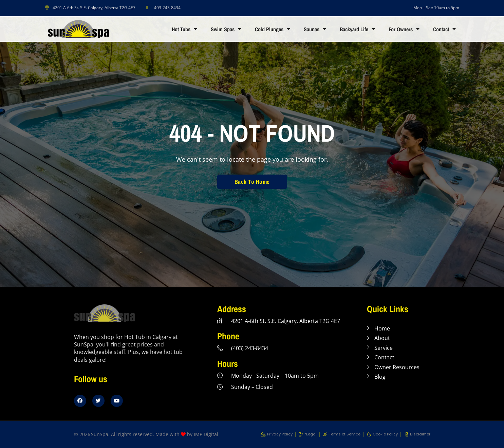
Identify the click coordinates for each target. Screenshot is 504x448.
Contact (444, 29)
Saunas (315, 29)
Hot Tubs (184, 29)
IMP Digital (206, 434)
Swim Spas (226, 29)
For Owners (404, 29)
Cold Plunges (273, 29)
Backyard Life (357, 29)
